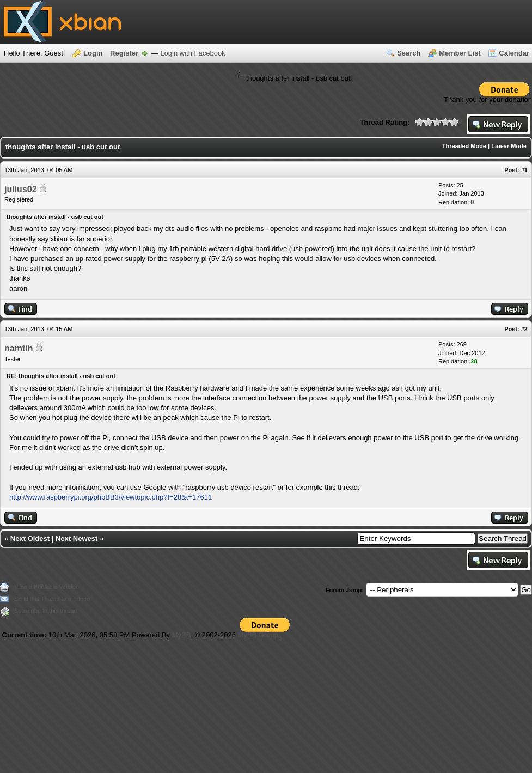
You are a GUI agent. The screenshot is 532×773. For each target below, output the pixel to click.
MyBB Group (258, 635)
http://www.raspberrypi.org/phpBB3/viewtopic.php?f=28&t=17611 (111, 497)
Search (409, 53)
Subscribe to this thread (46, 611)
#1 (524, 170)
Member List (460, 53)
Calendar (514, 53)
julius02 (21, 189)
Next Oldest (30, 538)
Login (93, 53)
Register (124, 53)
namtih (19, 348)
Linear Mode (509, 146)
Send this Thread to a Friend (52, 599)
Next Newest (77, 538)
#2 (524, 329)
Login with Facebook (192, 53)
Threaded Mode (464, 146)
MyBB (182, 635)
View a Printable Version (47, 587)
